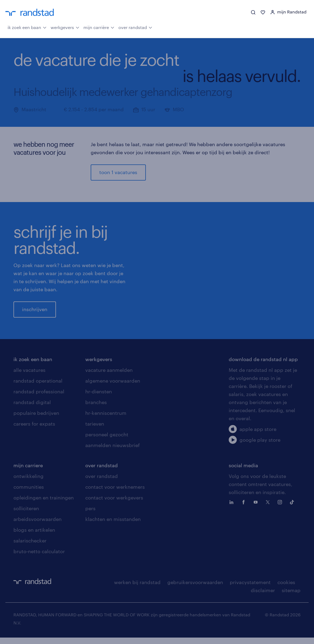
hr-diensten (99, 398)
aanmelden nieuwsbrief (112, 452)
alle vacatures (29, 376)
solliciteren (26, 515)
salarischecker (30, 547)
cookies (286, 589)
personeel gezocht (107, 441)
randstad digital (32, 409)
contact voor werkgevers (114, 504)
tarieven (95, 430)
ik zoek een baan (27, 27)
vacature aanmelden (109, 376)
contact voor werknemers (115, 493)
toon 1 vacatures (118, 172)
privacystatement (250, 589)
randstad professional (39, 398)
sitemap (291, 597)
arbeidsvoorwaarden (38, 526)
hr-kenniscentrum (106, 419)
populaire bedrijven (36, 419)
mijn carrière (99, 27)
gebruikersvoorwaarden (195, 589)
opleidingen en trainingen (44, 504)
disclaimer (263, 597)
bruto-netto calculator (39, 558)
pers (90, 515)
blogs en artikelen (34, 536)
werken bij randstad (137, 589)
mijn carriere (28, 472)
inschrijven (35, 312)
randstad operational (38, 387)
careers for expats (34, 430)
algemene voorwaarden (113, 387)
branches (96, 409)
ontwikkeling (29, 483)
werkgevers (65, 27)
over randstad (135, 27)
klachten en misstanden (113, 526)
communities (29, 493)
